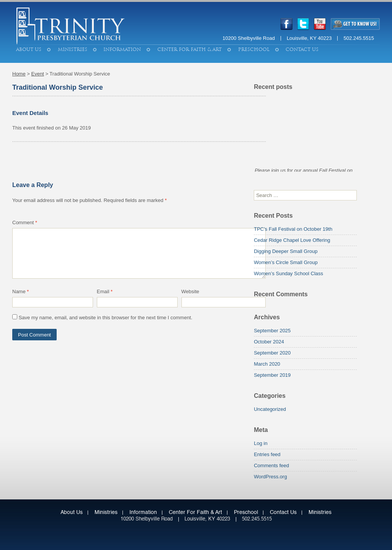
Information (122, 49)
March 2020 (267, 364)
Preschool (254, 49)
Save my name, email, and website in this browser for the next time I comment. (106, 318)
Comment (25, 222)
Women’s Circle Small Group (286, 262)
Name (20, 291)
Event (38, 74)
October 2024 (269, 342)
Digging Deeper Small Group (286, 251)
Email (105, 291)
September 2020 (272, 353)
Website (190, 291)
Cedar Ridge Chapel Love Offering (292, 240)
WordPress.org (270, 477)
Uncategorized (270, 409)
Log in (261, 443)
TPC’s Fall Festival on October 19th (293, 229)
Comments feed (271, 465)
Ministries (73, 49)
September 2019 (272, 375)
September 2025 (272, 331)
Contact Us (302, 49)
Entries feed (267, 454)
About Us (29, 49)
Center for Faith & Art (189, 49)
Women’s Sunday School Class (288, 273)
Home (19, 74)
